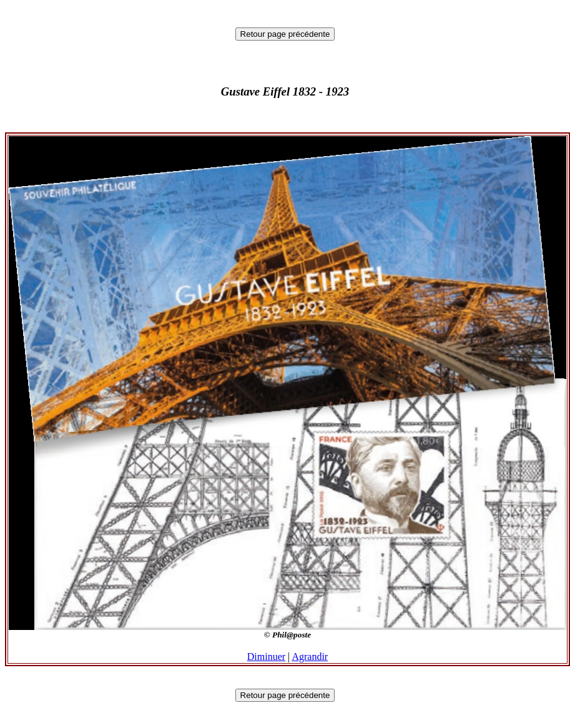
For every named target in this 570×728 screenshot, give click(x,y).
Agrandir (310, 657)
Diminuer (266, 657)
